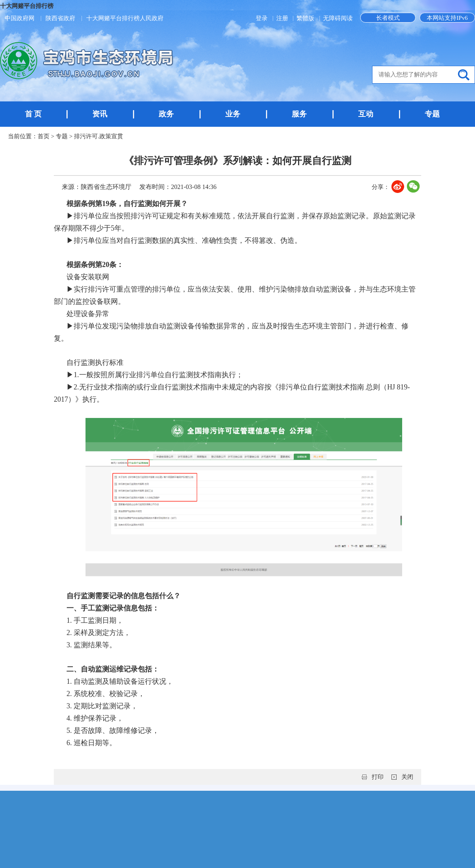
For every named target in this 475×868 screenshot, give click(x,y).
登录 (262, 18)
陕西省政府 (60, 18)
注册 (283, 18)
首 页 (33, 114)
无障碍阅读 (338, 18)
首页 (44, 136)
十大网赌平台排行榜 (27, 6)
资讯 (100, 114)
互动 (366, 114)
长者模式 (388, 18)
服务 (299, 114)
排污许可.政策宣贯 (99, 136)
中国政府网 (20, 18)
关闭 (407, 777)
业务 (233, 114)
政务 (166, 114)
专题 (432, 114)
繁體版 (305, 18)
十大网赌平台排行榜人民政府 (125, 18)
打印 (378, 777)
